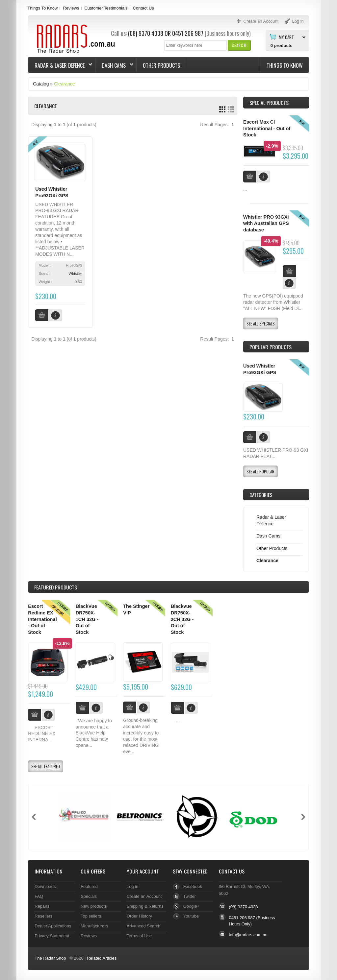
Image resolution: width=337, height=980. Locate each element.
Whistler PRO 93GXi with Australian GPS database (266, 223)
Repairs (42, 906)
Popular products (271, 347)
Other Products (161, 65)
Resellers (43, 916)
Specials (89, 896)
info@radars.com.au (248, 935)
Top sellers (91, 916)
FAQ (39, 896)
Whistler (75, 274)
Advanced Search (144, 926)
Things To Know (42, 8)
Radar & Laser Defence (60, 65)
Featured (89, 886)
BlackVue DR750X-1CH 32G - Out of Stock (87, 619)
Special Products (269, 103)
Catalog (41, 84)
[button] (239, 45)
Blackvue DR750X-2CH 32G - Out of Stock (182, 619)
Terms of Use (139, 936)
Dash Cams (114, 65)
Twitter (190, 896)
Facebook (193, 886)
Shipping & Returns (145, 906)
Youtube (191, 916)
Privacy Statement (52, 936)
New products (94, 906)
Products (56, 587)
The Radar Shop (50, 958)
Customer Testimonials (106, 8)
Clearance (65, 84)
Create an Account (144, 896)
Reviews (71, 8)
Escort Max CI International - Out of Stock (267, 128)
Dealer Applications (53, 926)
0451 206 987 (188, 33)
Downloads (45, 886)
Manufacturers (94, 926)
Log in (132, 886)
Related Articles (102, 958)
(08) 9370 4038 (146, 33)
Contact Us (143, 8)
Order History (139, 916)
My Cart (286, 37)
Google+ (191, 906)
